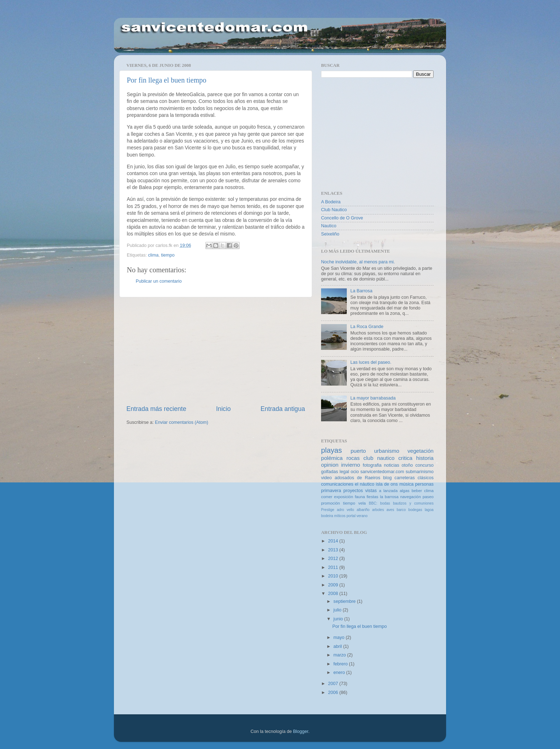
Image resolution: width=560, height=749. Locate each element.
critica (405, 458)
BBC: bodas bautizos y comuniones (401, 503)
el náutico (365, 484)
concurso (424, 465)
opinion (330, 465)
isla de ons (387, 484)
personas (424, 484)
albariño (363, 510)
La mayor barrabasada (373, 398)
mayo (340, 638)
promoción (331, 503)
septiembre (345, 601)
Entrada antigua (283, 409)
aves (390, 510)
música (406, 484)
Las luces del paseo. (371, 362)
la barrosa (389, 497)
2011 (334, 567)
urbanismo (387, 451)
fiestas (372, 497)
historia (425, 458)
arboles (378, 510)
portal (351, 516)
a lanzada (388, 491)
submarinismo (420, 472)
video (326, 478)
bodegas (415, 510)
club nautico (379, 458)
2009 (334, 585)
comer (327, 497)
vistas (371, 491)
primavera (331, 491)
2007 (334, 684)
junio (339, 619)
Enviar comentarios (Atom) (182, 422)
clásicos (426, 478)
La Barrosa (361, 291)
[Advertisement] (216, 351)
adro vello (345, 510)
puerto (358, 451)
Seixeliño (330, 234)
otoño (407, 465)
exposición (344, 497)
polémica (332, 458)
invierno (351, 465)
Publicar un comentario (159, 281)
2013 (334, 550)
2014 (334, 541)
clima (153, 255)
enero (340, 673)
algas (404, 491)
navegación (410, 497)
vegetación (421, 451)
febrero (341, 664)
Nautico (329, 226)
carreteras (405, 478)
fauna (360, 497)
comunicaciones (337, 484)
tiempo (168, 255)
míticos (340, 516)
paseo (428, 497)
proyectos (353, 491)
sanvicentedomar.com (382, 472)
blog (387, 478)
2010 (334, 576)
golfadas (330, 472)
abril (338, 646)
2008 (334, 594)
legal (344, 472)
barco (401, 510)
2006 (334, 693)
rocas (353, 458)
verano (362, 516)
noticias (392, 465)
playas (331, 450)
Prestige (328, 510)
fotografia (372, 465)
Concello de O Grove (342, 218)
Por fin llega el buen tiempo (167, 80)
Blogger (301, 731)
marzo (341, 655)
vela (362, 503)
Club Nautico (334, 210)
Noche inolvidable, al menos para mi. (358, 262)
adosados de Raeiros (357, 478)
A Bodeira (331, 202)
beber (417, 491)
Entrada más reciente (156, 409)
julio (338, 610)
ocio (355, 472)
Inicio (223, 409)
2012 (334, 559)
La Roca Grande (367, 327)
